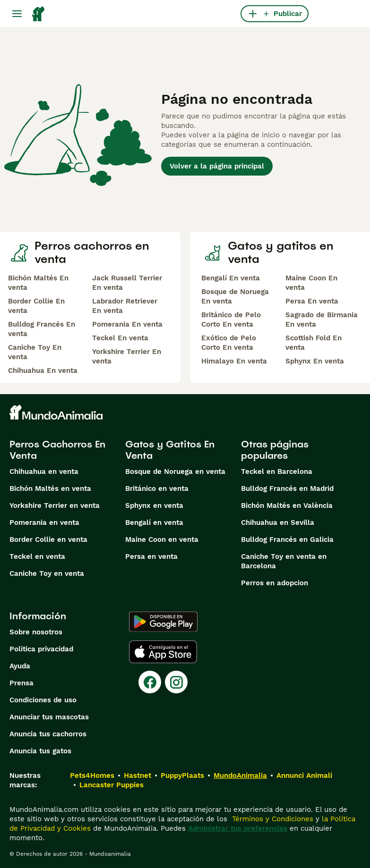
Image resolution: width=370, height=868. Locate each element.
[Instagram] (176, 682)
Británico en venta (157, 489)
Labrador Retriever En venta (125, 306)
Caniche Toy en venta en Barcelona (284, 561)
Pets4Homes (92, 775)
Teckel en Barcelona (277, 472)
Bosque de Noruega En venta (235, 296)
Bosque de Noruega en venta (175, 472)
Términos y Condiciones (271, 819)
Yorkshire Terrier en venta (55, 506)
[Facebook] (150, 682)
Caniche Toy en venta (47, 573)
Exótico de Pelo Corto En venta (229, 343)
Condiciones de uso (43, 700)
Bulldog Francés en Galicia (287, 539)
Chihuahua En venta (43, 371)
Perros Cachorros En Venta (57, 450)
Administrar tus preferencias (238, 828)
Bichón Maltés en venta (50, 489)
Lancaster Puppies (112, 785)
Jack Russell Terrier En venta (127, 283)
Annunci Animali (304, 775)
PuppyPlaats (182, 775)
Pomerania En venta (127, 324)
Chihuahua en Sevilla (278, 522)
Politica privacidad (41, 649)
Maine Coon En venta (311, 283)
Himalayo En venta (234, 361)
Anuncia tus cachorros (48, 734)
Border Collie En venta (36, 306)
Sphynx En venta (315, 361)
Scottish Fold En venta (314, 343)
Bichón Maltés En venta (38, 283)
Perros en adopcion (275, 583)
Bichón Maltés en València (287, 506)
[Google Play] (163, 622)
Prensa (22, 683)
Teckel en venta (37, 556)
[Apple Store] (163, 652)
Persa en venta (151, 556)
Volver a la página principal (217, 166)
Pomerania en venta (44, 522)
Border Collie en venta (48, 539)
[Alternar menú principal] (17, 14)
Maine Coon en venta (162, 539)
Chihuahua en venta (44, 472)
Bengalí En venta (231, 278)
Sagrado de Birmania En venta (322, 320)
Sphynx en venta (154, 506)
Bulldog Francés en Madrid (287, 489)
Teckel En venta (120, 338)
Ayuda (20, 666)
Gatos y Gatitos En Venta (170, 450)
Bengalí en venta (154, 522)
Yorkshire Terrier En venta (127, 356)
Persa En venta (312, 301)
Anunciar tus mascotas (49, 717)
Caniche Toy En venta (35, 352)
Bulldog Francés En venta (42, 329)
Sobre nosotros (36, 632)
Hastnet (138, 775)
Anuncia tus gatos (40, 751)
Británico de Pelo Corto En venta (231, 320)
